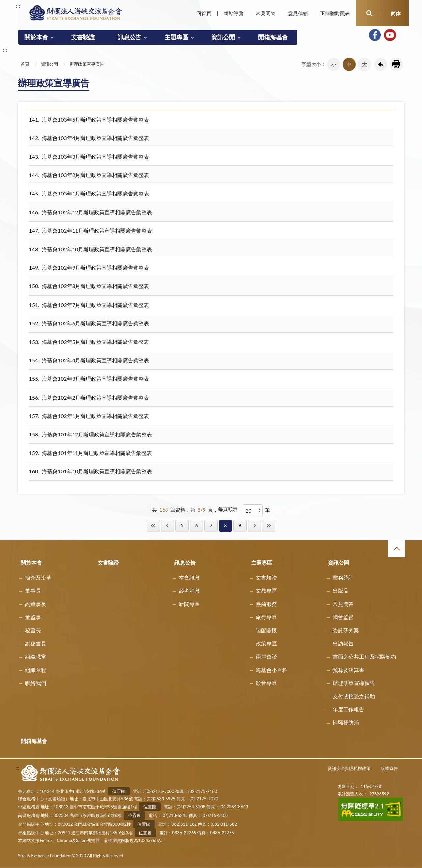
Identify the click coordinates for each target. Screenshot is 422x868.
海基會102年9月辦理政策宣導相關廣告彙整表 (89, 268)
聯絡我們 (36, 683)
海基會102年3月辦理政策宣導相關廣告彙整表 (89, 379)
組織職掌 (36, 657)
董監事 (33, 617)
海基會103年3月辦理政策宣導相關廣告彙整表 (89, 156)
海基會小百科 (272, 670)
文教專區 (266, 591)
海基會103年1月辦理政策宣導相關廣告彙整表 (89, 193)
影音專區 (266, 683)
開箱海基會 (273, 37)
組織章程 (36, 670)
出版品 (341, 591)
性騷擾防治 (346, 722)
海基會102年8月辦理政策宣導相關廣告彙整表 (89, 286)
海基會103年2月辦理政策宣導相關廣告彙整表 (89, 175)
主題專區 (176, 37)
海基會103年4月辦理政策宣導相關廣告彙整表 (89, 138)
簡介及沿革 (38, 577)
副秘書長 (36, 643)
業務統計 (343, 577)
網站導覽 (234, 13)
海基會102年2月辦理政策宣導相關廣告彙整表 (89, 397)
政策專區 (266, 643)
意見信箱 (298, 13)
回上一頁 (381, 64)
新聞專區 (189, 604)
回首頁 (204, 13)
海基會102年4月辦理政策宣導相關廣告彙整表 (89, 360)
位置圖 (119, 791)
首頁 (25, 64)
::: (18, 5)
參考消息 (189, 591)
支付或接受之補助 (354, 696)
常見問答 (266, 13)
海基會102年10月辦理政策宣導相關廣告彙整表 (90, 249)
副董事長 (36, 604)
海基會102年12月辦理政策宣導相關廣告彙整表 (90, 212)
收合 (396, 549)
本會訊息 (189, 577)
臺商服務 (266, 604)
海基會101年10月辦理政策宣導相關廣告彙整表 (90, 471)
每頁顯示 (228, 509)
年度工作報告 (348, 709)
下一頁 (255, 526)
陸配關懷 (266, 630)
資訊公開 (223, 37)
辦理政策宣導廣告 (87, 64)
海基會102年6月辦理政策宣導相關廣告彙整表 (89, 323)
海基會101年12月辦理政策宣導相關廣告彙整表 (90, 434)
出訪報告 (343, 643)
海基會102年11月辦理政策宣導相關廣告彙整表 (90, 231)
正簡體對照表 (335, 13)
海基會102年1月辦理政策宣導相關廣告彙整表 (89, 416)
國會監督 (343, 617)
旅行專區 (266, 617)
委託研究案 (346, 630)
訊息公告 (130, 37)
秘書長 (33, 630)
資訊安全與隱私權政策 (349, 768)
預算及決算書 (348, 670)
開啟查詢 (369, 13)
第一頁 (153, 526)
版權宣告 (389, 768)
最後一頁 (269, 526)
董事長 (33, 591)
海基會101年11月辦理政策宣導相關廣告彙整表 (90, 453)
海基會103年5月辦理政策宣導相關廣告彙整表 (89, 120)
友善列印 (396, 64)
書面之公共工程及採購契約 (364, 657)
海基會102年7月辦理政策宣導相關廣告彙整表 (89, 305)
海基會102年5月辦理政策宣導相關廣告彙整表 (89, 342)
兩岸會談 (266, 657)
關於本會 (36, 37)
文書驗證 (83, 37)
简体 (396, 13)
